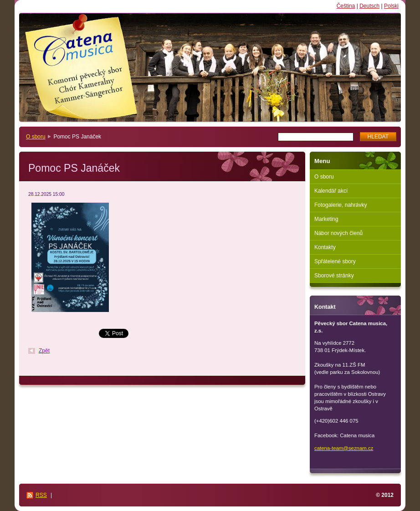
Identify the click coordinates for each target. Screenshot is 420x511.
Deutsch (369, 6)
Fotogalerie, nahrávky (341, 205)
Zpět (44, 351)
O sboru (36, 137)
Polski (391, 6)
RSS (41, 495)
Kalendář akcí (331, 191)
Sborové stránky (334, 276)
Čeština (346, 6)
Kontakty (325, 247)
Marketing (326, 219)
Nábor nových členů (338, 233)
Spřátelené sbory (335, 261)
